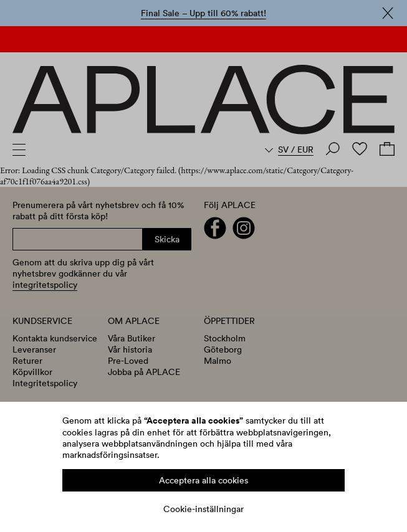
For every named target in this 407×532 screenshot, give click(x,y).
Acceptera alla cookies (203, 480)
